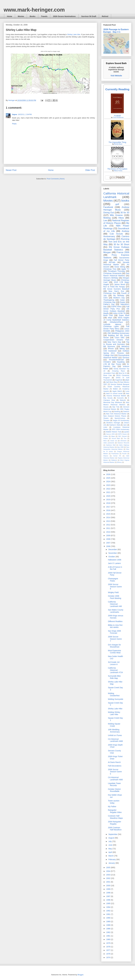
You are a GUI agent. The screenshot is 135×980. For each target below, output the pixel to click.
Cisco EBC (120, 338)
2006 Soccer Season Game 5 (115, 772)
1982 (109, 932)
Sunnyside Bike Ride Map (114, 677)
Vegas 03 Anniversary (121, 421)
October (112, 557)
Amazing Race (118, 371)
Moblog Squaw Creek (114, 725)
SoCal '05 (117, 456)
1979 (109, 943)
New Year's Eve (116, 291)
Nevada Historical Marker (116, 263)
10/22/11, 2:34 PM (25, 114)
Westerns (125, 346)
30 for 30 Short (121, 244)
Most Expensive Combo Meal (114, 652)
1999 (109, 889)
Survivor (126, 358)
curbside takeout (112, 324)
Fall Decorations (115, 766)
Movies (21, 16)
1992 (109, 911)
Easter (123, 302)
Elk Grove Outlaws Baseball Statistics (116, 248)
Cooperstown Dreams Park (116, 340)
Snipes (106, 438)
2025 (109, 478)
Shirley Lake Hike (115, 709)
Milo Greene (116, 215)
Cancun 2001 (110, 434)
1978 (109, 947)
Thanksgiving (109, 300)
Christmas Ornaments (112, 273)
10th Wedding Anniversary (114, 731)
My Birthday (119, 295)
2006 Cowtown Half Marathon (115, 829)
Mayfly (106, 313)
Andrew (125, 231)
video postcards (109, 443)
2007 (109, 543)
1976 (109, 954)
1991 (109, 914)
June (111, 845)
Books (32, 16)
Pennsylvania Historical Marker (116, 356)
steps (110, 318)
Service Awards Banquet (120, 384)
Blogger (80, 975)
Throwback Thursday (116, 271)
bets (128, 394)
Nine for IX (123, 373)
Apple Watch (117, 391)
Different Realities (115, 621)
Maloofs (123, 400)
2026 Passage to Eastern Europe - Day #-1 (116, 31)
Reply (14, 124)
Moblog (107, 218)
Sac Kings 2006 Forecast (114, 632)
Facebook (108, 207)
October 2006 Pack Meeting (115, 597)
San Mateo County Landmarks (116, 611)
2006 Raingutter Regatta (115, 823)
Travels (44, 16)
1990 (109, 918)
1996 (109, 900)
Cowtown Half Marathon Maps (115, 817)
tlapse (15, 114)
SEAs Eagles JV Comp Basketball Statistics (116, 319)
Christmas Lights (111, 326)
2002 (109, 878)
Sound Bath (116, 438)
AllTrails (112, 262)
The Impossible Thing (117, 142)
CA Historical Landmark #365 (115, 779)
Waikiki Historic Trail (114, 432)
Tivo (125, 438)
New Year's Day (114, 342)
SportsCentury (120, 418)
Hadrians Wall (111, 445)
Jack (125, 425)
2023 (109, 485)
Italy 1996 (120, 447)
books (125, 201)
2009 (109, 536)
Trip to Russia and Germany (116, 343)
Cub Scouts (116, 234)
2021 (109, 492)
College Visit (109, 355)
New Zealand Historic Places (115, 416)
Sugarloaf (119, 380)
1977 (109, 950)
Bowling (117, 412)
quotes (127, 432)
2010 (109, 532)
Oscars (106, 407)
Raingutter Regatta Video (115, 811)
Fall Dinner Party (122, 260)
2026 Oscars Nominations (64, 16)
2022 (109, 489)
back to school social (114, 394)
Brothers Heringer (113, 423)
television (123, 441)
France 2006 (123, 252)
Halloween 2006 (115, 560)
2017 (109, 507)
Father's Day (109, 304)
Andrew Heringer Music (116, 208)
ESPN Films (116, 307)
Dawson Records (123, 443)
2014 (109, 517)
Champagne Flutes (113, 580)
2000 (109, 886)
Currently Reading (117, 89)
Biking (122, 349)
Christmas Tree (110, 269)
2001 (109, 882)
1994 (109, 907)
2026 (109, 474)
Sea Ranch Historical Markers (116, 274)
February (112, 859)
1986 (109, 929)
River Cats (108, 375)
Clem (106, 298)
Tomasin (106, 421)
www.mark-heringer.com (34, 10)
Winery (119, 462)
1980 (109, 939)
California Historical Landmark (116, 195)
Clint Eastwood (110, 351)
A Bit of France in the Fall (115, 568)
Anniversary (109, 236)
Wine (105, 441)
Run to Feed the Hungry (114, 287)
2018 (109, 503)
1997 (109, 896)
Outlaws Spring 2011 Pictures (116, 352)
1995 (109, 903)
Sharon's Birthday (111, 278)
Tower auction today (114, 802)
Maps (113, 436)
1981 (109, 936)
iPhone (111, 349)
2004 (109, 871)
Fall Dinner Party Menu (116, 328)
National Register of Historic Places (116, 222)
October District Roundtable (114, 790)
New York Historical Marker (116, 414)
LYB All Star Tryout (112, 364)
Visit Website (116, 76)
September (113, 834)
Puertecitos (115, 454)
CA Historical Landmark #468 (115, 740)
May (110, 849)
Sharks (106, 418)
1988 (109, 925)
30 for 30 (125, 213)
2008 (109, 539)
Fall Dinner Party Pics (116, 308)
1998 (109, 893)
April (110, 852)
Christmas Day (109, 302)
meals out (114, 441)
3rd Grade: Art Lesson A (114, 663)
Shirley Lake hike (74, 34)
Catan (122, 300)
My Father (112, 807)
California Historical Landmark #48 (115, 604)
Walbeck (114, 460)
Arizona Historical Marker (116, 396)
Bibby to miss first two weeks (115, 626)
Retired (105, 16)
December (113, 549)
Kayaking (121, 362)
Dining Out (109, 213)
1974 (109, 957)
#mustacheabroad (116, 360)
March (111, 856)
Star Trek (116, 407)
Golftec (106, 436)
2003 (109, 875)
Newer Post (11, 170)
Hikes (121, 218)
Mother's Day (119, 298)
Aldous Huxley (118, 171)
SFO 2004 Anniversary (121, 429)
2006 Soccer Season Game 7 (115, 639)
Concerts (120, 398)
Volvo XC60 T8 (119, 313)
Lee (105, 220)
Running (125, 239)
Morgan (107, 252)
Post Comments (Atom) (56, 179)
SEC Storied (122, 436)
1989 (109, 922)
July (110, 841)
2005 (109, 867)
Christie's (107, 362)
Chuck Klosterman (118, 117)
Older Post (90, 170)
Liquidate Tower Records (114, 784)
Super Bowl (124, 315)
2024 (109, 482)
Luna (127, 391)
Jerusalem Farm (109, 373)
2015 (109, 514)
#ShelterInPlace (116, 322)
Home (10, 16)
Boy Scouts (108, 398)
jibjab (127, 380)
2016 (109, 510)
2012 (109, 525)
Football (117, 116)
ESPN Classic (122, 434)
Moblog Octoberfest (114, 694)
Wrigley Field (113, 592)
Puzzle (124, 454)
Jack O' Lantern (114, 563)
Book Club (108, 315)
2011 (109, 528)
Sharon (106, 456)
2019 (109, 500)
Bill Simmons (109, 346)
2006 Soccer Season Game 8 (115, 587)
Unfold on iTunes (115, 735)
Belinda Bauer (118, 144)
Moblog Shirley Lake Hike (114, 713)
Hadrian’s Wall (115, 425)
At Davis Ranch (114, 762)
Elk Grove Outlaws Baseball (116, 310)
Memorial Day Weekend (113, 402)
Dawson (126, 412)
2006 (109, 546)
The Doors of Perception (117, 169)
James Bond (120, 284)
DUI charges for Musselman (114, 646)
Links (105, 427)
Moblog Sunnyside (116, 699)
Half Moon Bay (112, 382)
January (112, 863)
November (113, 553)
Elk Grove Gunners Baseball (116, 289)
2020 (109, 496)
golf (117, 204)
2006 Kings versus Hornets (116, 617)
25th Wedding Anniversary (118, 333)
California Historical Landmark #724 (115, 670)
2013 (109, 521)
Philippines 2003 (122, 331)
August (111, 838)
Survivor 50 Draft (89, 16)
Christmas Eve (110, 293)
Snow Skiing (120, 267)
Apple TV (125, 269)
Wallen (115, 389)
